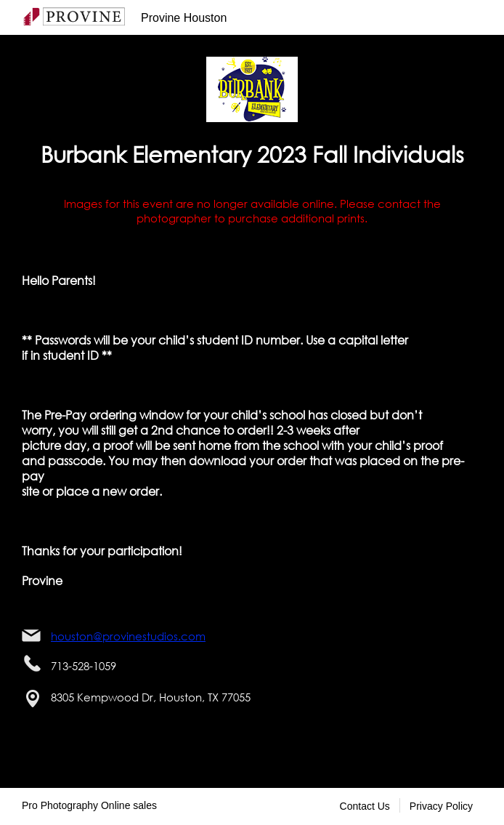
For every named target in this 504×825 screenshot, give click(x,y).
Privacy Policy (441, 806)
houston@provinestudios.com (128, 636)
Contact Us (365, 806)
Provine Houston (184, 18)
